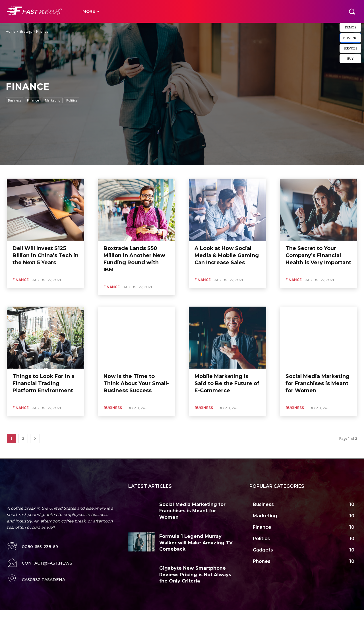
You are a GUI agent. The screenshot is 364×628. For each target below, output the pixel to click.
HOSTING (350, 38)
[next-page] (35, 438)
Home (11, 31)
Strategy (26, 31)
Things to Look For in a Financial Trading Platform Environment (44, 383)
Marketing (53, 100)
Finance (33, 100)
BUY (350, 58)
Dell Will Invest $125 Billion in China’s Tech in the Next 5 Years (45, 255)
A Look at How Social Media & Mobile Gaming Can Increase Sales (227, 255)
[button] (352, 11)
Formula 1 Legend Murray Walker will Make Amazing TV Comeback (196, 543)
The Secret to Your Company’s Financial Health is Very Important (318, 255)
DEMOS (350, 27)
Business (15, 100)
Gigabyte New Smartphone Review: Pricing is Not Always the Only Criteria (195, 575)
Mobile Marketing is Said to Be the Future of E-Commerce (227, 383)
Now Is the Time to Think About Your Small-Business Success (136, 383)
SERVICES (350, 48)
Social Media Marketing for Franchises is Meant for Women (318, 383)
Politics (72, 100)
